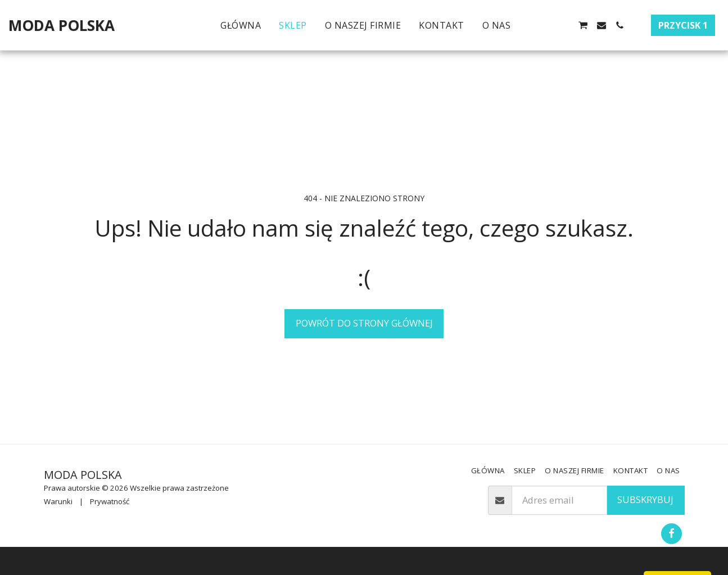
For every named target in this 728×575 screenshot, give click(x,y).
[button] (528, 25)
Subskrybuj (645, 499)
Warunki (58, 501)
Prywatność (110, 501)
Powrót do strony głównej (364, 323)
